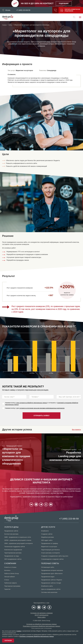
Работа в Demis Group (12, 573)
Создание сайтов (47, 534)
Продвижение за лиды (12, 556)
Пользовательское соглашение (41, 628)
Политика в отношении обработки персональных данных (41, 626)
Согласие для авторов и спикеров (41, 613)
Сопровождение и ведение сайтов (52, 559)
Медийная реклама (47, 537)
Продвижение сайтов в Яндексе (52, 580)
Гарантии (7, 589)
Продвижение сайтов (11, 531)
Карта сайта (41, 617)
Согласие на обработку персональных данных (41, 624)
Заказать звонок (55, 10)
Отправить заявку (41, 416)
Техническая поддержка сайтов (15, 547)
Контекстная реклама (11, 534)
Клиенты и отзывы (10, 567)
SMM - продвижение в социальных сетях (18, 537)
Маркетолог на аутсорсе (49, 547)
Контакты (7, 570)
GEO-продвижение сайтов (13, 559)
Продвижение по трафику (50, 543)
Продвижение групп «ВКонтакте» (52, 573)
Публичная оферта (11, 583)
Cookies (19, 631)
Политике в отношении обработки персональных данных (37, 636)
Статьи (7, 580)
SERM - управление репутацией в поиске (18, 540)
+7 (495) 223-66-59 (23, 10)
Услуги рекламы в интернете (51, 553)
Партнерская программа (12, 586)
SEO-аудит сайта (47, 540)
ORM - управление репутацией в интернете (19, 543)
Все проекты (76, 430)
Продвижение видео (48, 577)
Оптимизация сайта (48, 567)
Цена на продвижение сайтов (51, 589)
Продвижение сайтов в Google (51, 583)
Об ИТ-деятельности (41, 615)
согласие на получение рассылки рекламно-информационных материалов (42, 408)
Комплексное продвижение (13, 550)
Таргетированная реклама (13, 553)
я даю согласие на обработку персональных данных (31, 403)
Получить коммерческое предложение (70, 10)
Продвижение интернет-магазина (52, 570)
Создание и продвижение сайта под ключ (55, 556)
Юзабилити (45, 531)
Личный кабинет (10, 577)
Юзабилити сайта (47, 586)
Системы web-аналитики (49, 592)
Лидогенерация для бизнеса (50, 550)
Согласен (8, 641)
